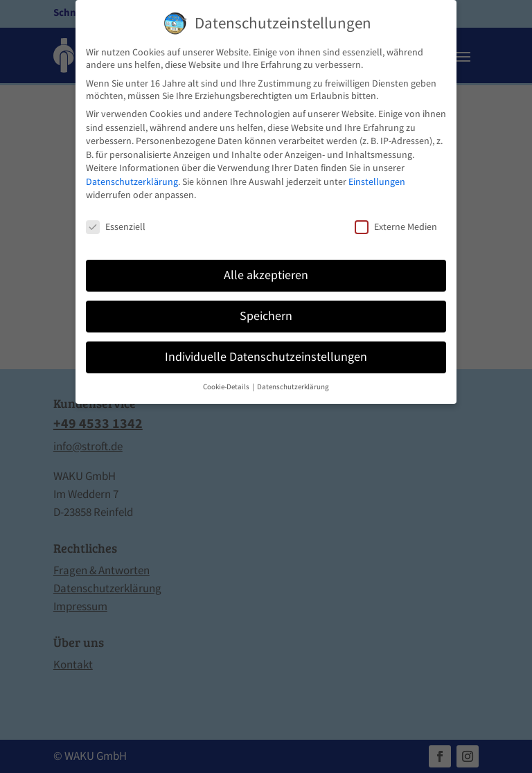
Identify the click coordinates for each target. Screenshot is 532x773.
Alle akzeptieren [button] (266, 275)
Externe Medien (396, 226)
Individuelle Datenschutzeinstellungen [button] (266, 357)
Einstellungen (377, 181)
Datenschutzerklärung (132, 181)
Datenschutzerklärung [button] (293, 387)
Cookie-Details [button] (227, 387)
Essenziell (116, 226)
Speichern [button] (266, 316)
